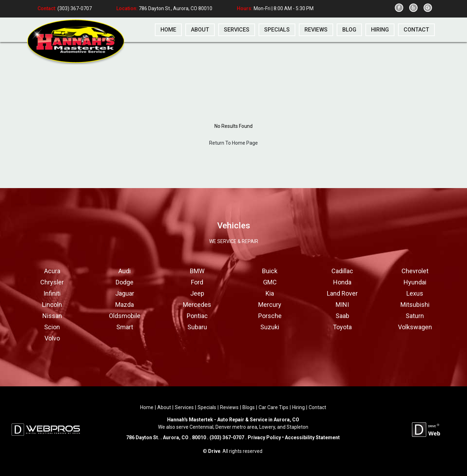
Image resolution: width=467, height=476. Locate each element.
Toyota (342, 327)
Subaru (197, 327)
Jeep (197, 293)
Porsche (270, 316)
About (164, 407)
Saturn (415, 316)
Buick (270, 271)
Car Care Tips (273, 407)
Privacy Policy (264, 437)
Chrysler (52, 282)
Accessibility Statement (312, 437)
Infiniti (52, 293)
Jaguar (125, 293)
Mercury (270, 305)
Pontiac (197, 316)
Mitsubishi (415, 305)
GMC (270, 282)
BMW (197, 271)
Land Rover (342, 293)
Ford (197, 282)
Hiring (298, 407)
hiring (380, 30)
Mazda (125, 305)
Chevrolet (415, 271)
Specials (207, 407)
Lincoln (52, 305)
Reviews (229, 407)
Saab (342, 316)
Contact (317, 407)
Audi (125, 271)
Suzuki (270, 327)
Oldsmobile (125, 316)
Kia (270, 293)
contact (416, 30)
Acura (52, 271)
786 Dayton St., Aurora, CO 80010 (176, 9)
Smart (125, 327)
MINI (342, 305)
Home (147, 407)
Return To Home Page (233, 143)
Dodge (125, 282)
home (168, 30)
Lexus (415, 293)
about (200, 30)
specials (277, 30)
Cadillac (342, 271)
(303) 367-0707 (74, 9)
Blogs (249, 407)
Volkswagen (415, 327)
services (237, 30)
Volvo (52, 338)
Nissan (52, 316)
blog (349, 30)
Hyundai (415, 282)
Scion (52, 327)
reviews (316, 30)
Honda (342, 282)
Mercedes (197, 305)
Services (184, 407)
